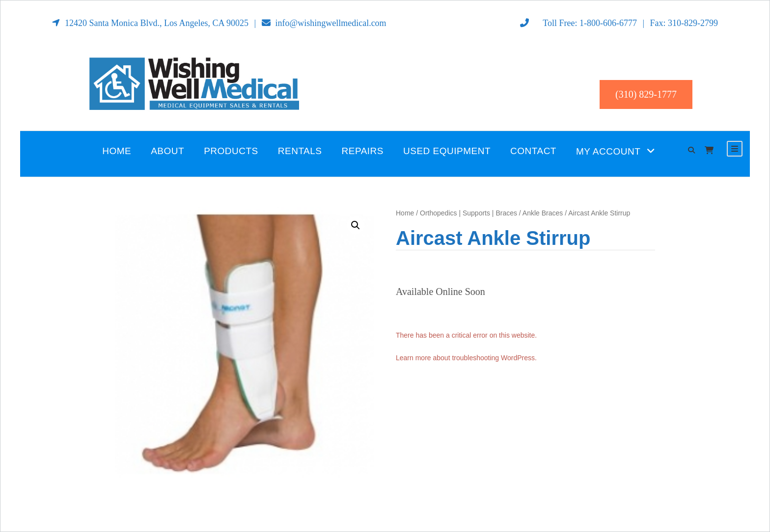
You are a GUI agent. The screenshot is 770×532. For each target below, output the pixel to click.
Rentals (300, 151)
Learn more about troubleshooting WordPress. (466, 358)
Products (231, 151)
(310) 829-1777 (646, 94)
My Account (608, 151)
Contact (533, 151)
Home (117, 151)
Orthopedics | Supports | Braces (468, 213)
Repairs (363, 151)
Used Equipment (447, 151)
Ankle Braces (543, 213)
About (167, 151)
